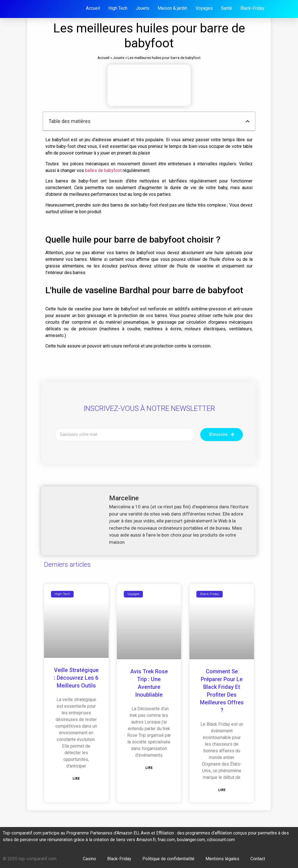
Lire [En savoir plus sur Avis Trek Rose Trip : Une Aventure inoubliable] (149, 768)
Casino (89, 859)
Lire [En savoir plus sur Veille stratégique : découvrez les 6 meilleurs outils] (76, 779)
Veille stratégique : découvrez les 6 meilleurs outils (76, 678)
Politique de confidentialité (168, 859)
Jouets (119, 58)
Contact (258, 859)
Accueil (103, 58)
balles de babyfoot (103, 170)
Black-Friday (119, 859)
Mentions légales (222, 859)
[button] (248, 121)
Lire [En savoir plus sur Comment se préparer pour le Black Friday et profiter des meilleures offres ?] (222, 790)
